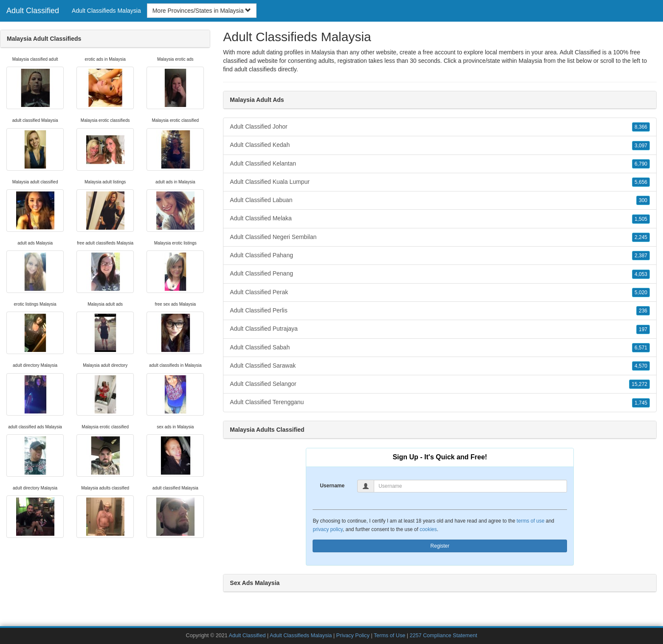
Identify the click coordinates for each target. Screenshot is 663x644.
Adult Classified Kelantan (440, 164)
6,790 (641, 164)
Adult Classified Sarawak (440, 366)
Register (440, 546)
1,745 (641, 403)
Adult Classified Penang (440, 274)
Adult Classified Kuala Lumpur (440, 182)
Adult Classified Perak (440, 292)
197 (643, 329)
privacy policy (327, 529)
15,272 (639, 384)
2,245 (641, 237)
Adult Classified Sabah (440, 348)
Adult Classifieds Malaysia (106, 11)
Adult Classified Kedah (440, 145)
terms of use (530, 521)
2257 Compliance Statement (443, 636)
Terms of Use (389, 636)
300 (643, 200)
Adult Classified (33, 11)
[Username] (470, 486)
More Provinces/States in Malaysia (202, 11)
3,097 (641, 146)
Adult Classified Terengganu (440, 402)
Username (332, 486)
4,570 (641, 366)
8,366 (641, 127)
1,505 (641, 219)
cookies (428, 529)
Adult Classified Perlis (440, 311)
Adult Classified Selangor (440, 384)
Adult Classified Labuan (440, 200)
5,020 (641, 292)
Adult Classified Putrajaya (440, 329)
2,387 (641, 256)
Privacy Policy (353, 636)
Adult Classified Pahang (440, 256)
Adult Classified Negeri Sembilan (440, 237)
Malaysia (530, 61)
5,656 (641, 182)
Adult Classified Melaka (440, 219)
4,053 (641, 274)
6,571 (641, 348)
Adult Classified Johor (440, 127)
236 (643, 311)
